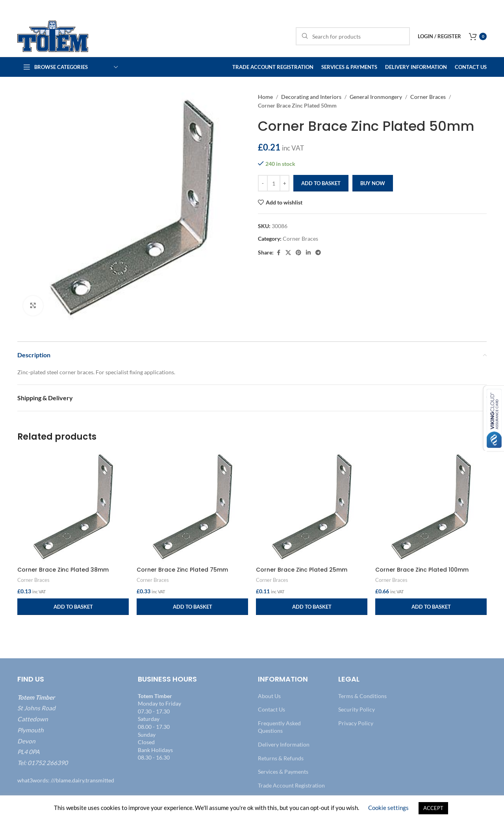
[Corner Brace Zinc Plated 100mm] (431, 506)
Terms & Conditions (362, 696)
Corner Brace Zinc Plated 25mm (302, 570)
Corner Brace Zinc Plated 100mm (422, 570)
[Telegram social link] (318, 253)
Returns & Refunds (281, 758)
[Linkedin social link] (308, 253)
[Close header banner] (494, 8)
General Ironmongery (376, 97)
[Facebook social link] (278, 253)
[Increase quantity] (284, 183)
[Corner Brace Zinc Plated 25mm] (312, 506)
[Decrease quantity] (263, 183)
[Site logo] (53, 36)
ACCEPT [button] (433, 808)
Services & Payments (283, 772)
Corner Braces (428, 97)
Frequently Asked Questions (279, 727)
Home (265, 97)
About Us (269, 696)
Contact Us (271, 709)
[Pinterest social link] (298, 253)
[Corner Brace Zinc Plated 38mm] (73, 506)
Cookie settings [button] (388, 808)
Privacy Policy (356, 723)
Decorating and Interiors (311, 97)
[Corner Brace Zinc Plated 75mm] (192, 506)
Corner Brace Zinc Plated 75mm (182, 570)
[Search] (353, 36)
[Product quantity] (274, 183)
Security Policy (357, 709)
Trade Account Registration (291, 785)
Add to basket (321, 183)
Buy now (373, 183)
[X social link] (288, 253)
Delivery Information (284, 744)
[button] (73, 607)
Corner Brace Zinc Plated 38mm (63, 570)
